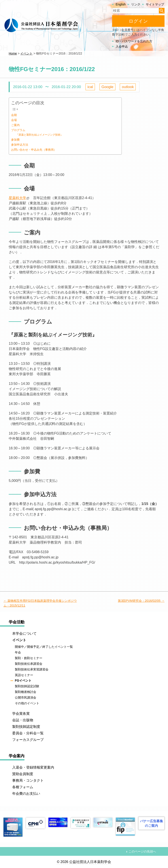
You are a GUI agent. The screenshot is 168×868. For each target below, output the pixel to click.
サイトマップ (155, 4)
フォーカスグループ (28, 740)
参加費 (15, 140)
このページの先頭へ (142, 851)
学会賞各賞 (21, 714)
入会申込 (122, 46)
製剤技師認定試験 (27, 686)
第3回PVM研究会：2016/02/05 (139, 601)
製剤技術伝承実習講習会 (32, 669)
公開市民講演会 (26, 697)
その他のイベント (27, 703)
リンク (136, 4)
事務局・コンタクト (28, 780)
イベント (19, 640)
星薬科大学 (17, 198)
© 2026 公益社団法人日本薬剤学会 (84, 862)
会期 (14, 115)
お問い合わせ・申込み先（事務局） (34, 150)
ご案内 (15, 125)
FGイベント (23, 681)
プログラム (18, 130)
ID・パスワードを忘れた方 (134, 41)
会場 (14, 120)
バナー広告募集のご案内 (152, 823)
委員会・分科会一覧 (28, 733)
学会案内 (17, 756)
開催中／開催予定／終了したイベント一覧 (44, 647)
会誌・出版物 (23, 720)
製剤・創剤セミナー (29, 658)
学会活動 (17, 622)
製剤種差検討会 (26, 692)
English (121, 4)
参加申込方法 (20, 145)
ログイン (138, 21)
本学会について (24, 634)
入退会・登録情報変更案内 (33, 767)
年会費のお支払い (26, 794)
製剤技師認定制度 (26, 727)
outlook (128, 87)
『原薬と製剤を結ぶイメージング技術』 (39, 135)
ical (90, 87)
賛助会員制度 (23, 774)
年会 (18, 652)
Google (107, 87)
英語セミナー (24, 675)
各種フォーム (23, 787)
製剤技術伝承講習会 (29, 664)
